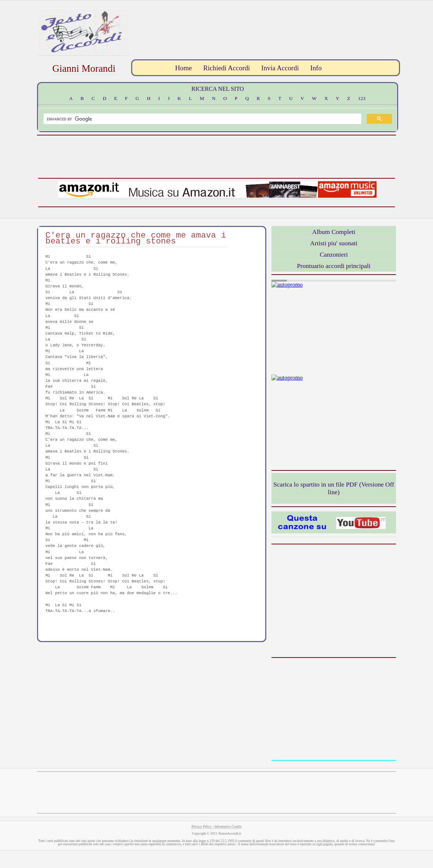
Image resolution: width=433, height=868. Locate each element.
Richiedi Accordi (227, 68)
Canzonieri (334, 254)
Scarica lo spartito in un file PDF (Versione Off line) (334, 488)
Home (184, 68)
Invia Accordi (280, 68)
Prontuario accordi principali (334, 266)
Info (316, 68)
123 (362, 98)
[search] (202, 119)
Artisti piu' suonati (334, 243)
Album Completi (334, 232)
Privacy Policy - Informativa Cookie (217, 827)
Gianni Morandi (84, 68)
